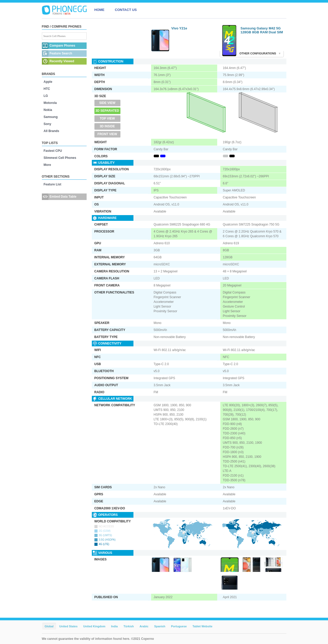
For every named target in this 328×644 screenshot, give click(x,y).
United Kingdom (94, 626)
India (114, 626)
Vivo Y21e (179, 28)
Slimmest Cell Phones (60, 158)
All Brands (52, 131)
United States (68, 626)
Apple (48, 82)
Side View (107, 103)
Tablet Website (202, 626)
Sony (47, 124)
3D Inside (107, 126)
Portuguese (179, 626)
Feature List (53, 184)
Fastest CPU (53, 151)
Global (49, 626)
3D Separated (107, 111)
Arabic (144, 626)
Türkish (129, 626)
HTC (47, 89)
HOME (99, 10)
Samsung (51, 117)
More (47, 165)
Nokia (48, 110)
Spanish (160, 626)
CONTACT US (126, 10)
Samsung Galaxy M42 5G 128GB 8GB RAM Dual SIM (262, 30)
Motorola (50, 103)
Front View (107, 134)
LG (46, 96)
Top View (107, 118)
